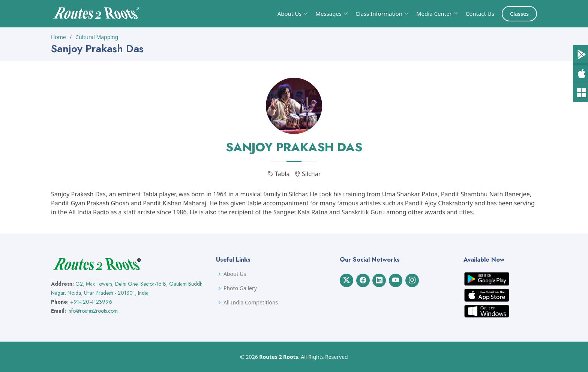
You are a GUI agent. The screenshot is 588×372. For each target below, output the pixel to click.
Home (58, 37)
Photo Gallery (240, 288)
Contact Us (480, 14)
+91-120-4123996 (91, 302)
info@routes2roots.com (93, 311)
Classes (519, 14)
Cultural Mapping (97, 37)
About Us (235, 274)
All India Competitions (251, 303)
